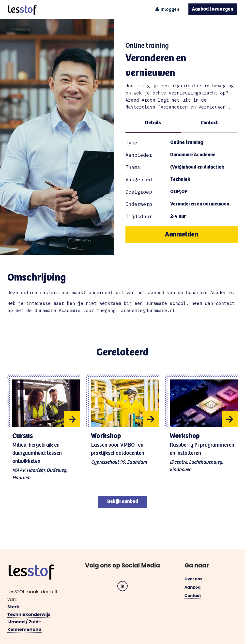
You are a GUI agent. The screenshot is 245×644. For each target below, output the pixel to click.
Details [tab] (153, 123)
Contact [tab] (209, 123)
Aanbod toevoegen (213, 9)
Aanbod (192, 587)
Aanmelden (182, 235)
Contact (193, 596)
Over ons (193, 579)
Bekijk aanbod (123, 502)
